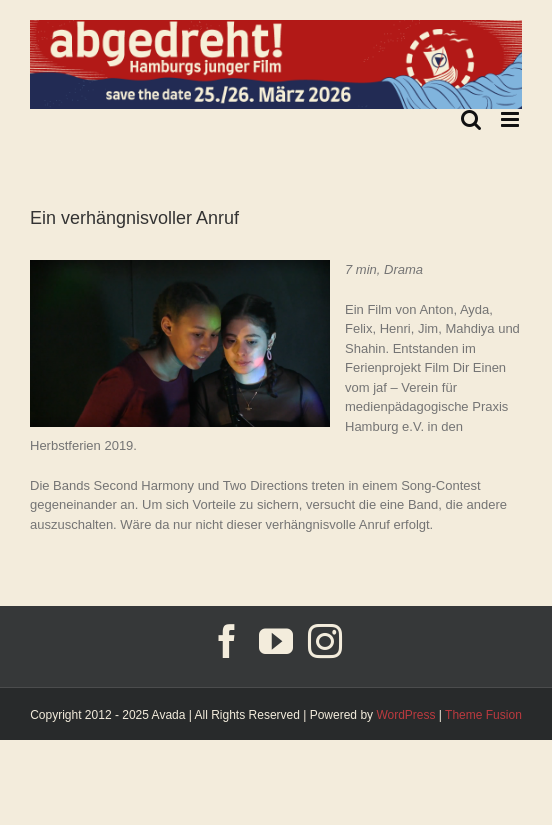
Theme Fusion (483, 715)
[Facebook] (227, 641)
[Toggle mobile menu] (511, 119)
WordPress (405, 715)
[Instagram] (325, 641)
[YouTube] (276, 641)
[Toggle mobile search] (471, 119)
